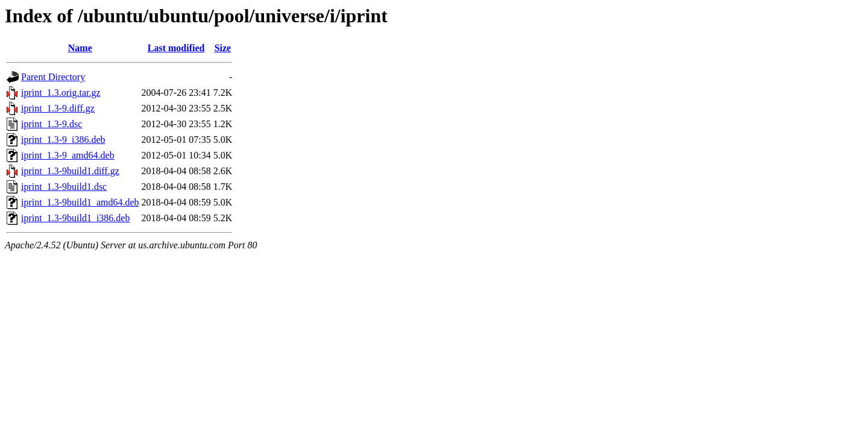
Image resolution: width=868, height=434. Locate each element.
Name (80, 48)
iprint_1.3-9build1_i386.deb (75, 218)
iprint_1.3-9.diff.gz (58, 108)
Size (223, 48)
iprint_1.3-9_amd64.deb (68, 155)
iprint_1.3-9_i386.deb (63, 140)
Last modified (176, 48)
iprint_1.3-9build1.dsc (64, 187)
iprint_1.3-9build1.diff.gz (70, 171)
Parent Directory (53, 77)
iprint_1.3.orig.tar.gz (61, 93)
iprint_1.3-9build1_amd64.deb (80, 202)
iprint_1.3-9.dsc (52, 124)
